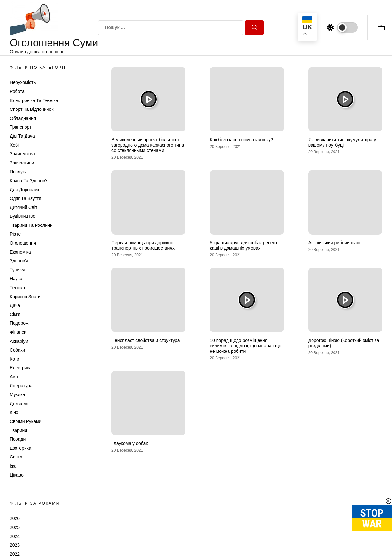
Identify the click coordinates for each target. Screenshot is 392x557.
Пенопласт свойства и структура (146, 340)
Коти (15, 359)
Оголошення (23, 243)
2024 (15, 536)
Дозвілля (19, 404)
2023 (15, 545)
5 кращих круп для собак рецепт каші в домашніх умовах (244, 245)
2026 (15, 518)
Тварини (18, 430)
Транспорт (21, 127)
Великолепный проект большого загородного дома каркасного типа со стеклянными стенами (148, 145)
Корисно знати (25, 297)
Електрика (21, 368)
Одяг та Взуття (26, 198)
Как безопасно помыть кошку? (241, 140)
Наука (16, 278)
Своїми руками (26, 421)
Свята (16, 457)
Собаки (17, 350)
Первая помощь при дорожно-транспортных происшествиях (143, 245)
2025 (15, 527)
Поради (18, 439)
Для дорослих (25, 190)
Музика (17, 394)
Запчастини (22, 163)
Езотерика (21, 448)
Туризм (17, 270)
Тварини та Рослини (31, 225)
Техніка (17, 288)
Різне (15, 234)
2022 (15, 554)
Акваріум (19, 341)
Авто (15, 377)
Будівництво (22, 216)
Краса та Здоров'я (29, 181)
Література (21, 386)
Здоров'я (19, 261)
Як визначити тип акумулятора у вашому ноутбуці (342, 142)
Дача (15, 305)
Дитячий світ (23, 207)
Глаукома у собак (130, 443)
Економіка (20, 252)
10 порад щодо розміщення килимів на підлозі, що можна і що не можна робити (245, 346)
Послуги (18, 172)
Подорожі (20, 323)
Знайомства (22, 154)
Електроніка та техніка (34, 100)
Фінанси (18, 332)
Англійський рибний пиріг (335, 243)
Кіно (14, 412)
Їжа (13, 466)
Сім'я (15, 314)
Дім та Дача (22, 136)
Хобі (14, 145)
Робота (17, 91)
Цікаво (17, 475)
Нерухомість (23, 82)
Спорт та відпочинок (32, 109)
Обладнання (23, 118)
